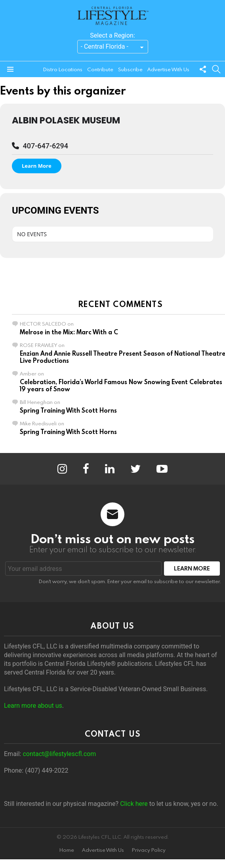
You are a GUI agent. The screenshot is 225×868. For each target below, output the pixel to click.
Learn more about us (33, 706)
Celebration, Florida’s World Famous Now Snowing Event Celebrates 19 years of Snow (121, 385)
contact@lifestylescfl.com (59, 754)
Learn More (37, 166)
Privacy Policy (149, 850)
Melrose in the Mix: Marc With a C (69, 332)
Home (67, 850)
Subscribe (130, 69)
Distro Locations (63, 69)
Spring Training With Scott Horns (68, 410)
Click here (134, 804)
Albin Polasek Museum (66, 120)
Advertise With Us (168, 69)
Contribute (100, 69)
